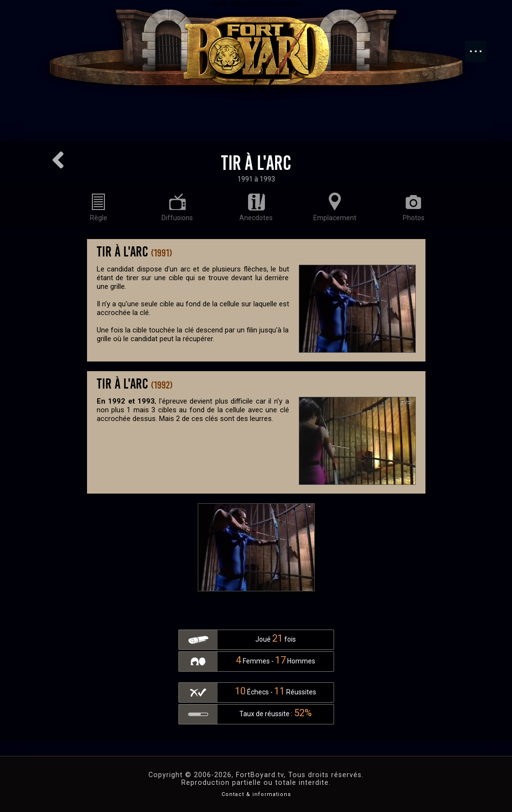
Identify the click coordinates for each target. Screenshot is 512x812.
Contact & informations (256, 794)
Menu (481, 46)
